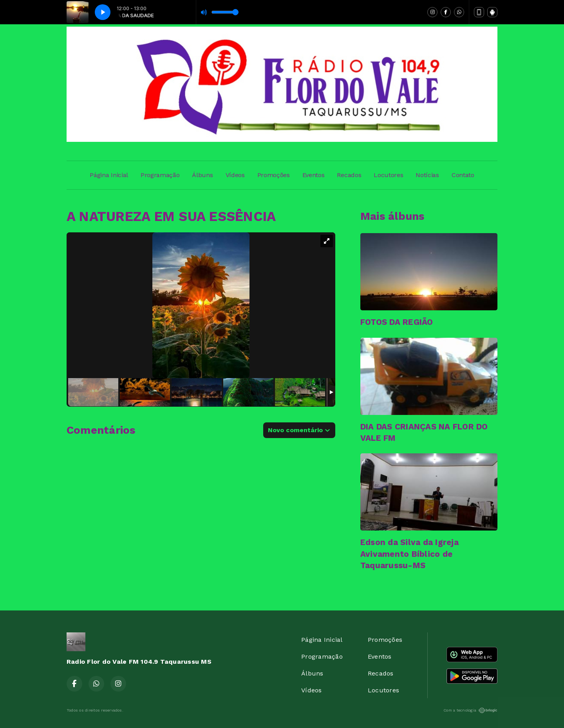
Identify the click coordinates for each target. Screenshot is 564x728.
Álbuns (202, 175)
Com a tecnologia (470, 710)
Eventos (314, 175)
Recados (349, 175)
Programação (160, 175)
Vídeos (235, 175)
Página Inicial (109, 175)
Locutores (388, 175)
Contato (463, 175)
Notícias (427, 175)
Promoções (274, 175)
